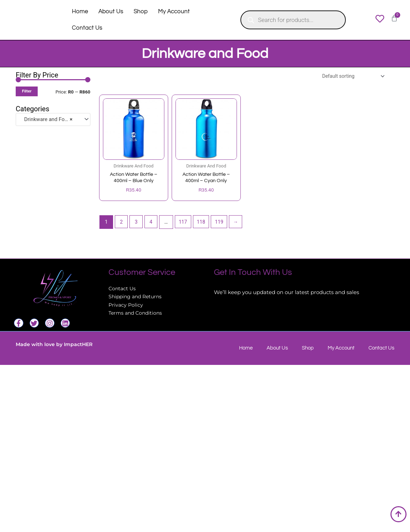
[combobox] (53, 119)
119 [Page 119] (224, 224)
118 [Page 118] (205, 224)
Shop (141, 12)
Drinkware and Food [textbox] (46, 119)
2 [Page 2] (122, 224)
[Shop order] (350, 77)
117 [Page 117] (185, 224)
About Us (111, 12)
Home (80, 12)
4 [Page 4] (153, 224)
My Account (174, 12)
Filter (27, 91)
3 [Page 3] (137, 224)
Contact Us (87, 28)
